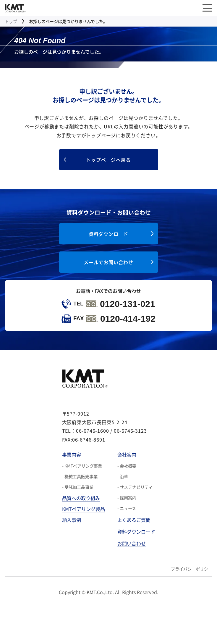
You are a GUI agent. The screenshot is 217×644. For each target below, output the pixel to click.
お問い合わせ (132, 543)
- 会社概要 (127, 466)
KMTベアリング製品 (84, 509)
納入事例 (72, 520)
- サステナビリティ (135, 487)
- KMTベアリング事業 (82, 466)
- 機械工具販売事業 (80, 476)
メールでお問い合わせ (108, 262)
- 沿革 (123, 476)
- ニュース (127, 508)
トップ (11, 21)
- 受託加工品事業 (78, 487)
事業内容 (72, 455)
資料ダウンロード (108, 234)
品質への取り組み (81, 498)
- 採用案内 (127, 498)
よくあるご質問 (134, 520)
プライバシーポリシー (192, 569)
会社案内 (127, 455)
